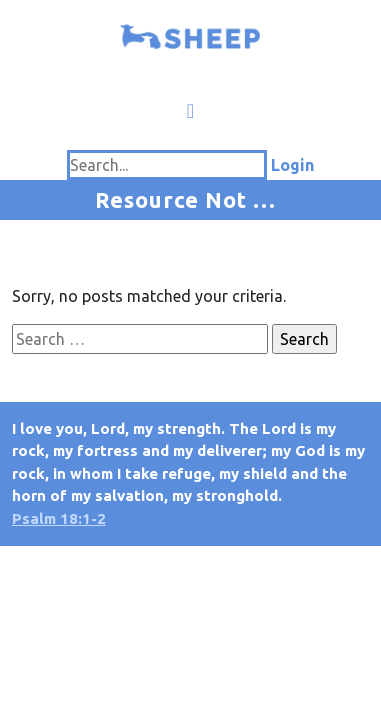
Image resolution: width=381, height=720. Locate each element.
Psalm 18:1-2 (59, 518)
